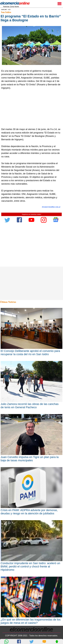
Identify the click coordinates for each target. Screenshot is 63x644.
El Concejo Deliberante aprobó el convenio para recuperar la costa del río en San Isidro (30, 353)
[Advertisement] (31, 109)
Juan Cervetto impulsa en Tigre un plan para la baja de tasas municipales (30, 459)
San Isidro (6, 12)
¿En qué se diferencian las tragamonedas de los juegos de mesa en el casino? (31, 621)
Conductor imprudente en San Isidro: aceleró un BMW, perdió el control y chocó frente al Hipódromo (30, 566)
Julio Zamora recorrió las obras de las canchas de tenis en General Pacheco (30, 406)
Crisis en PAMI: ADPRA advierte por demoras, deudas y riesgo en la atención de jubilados (29, 512)
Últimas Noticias (8, 302)
